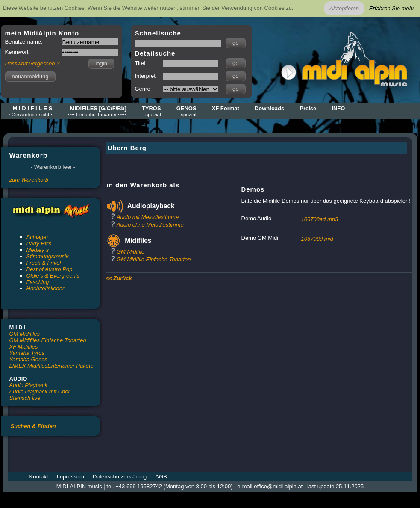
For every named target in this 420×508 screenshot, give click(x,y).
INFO (338, 108)
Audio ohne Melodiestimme (150, 225)
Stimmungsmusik (48, 256)
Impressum (70, 477)
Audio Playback (29, 385)
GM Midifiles (25, 334)
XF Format (226, 108)
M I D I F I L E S (31, 111)
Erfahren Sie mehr (392, 8)
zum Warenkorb (29, 180)
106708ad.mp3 (320, 219)
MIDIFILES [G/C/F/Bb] (97, 111)
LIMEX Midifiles (29, 366)
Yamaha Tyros (27, 353)
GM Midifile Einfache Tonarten (154, 259)
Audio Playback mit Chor (40, 391)
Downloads (269, 108)
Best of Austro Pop (50, 269)
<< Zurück (119, 278)
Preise (308, 108)
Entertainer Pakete (70, 366)
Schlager (37, 237)
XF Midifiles (24, 347)
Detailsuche (155, 53)
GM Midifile (131, 252)
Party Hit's (39, 244)
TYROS (151, 111)
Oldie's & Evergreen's (53, 276)
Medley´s (38, 250)
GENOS (187, 111)
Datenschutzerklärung (120, 477)
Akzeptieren (344, 8)
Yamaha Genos (28, 359)
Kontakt (39, 477)
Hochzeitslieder (46, 288)
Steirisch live (25, 398)
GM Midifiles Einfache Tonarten (48, 340)
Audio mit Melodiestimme (148, 217)
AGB (161, 477)
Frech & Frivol (44, 263)
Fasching (38, 282)
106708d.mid (317, 239)
